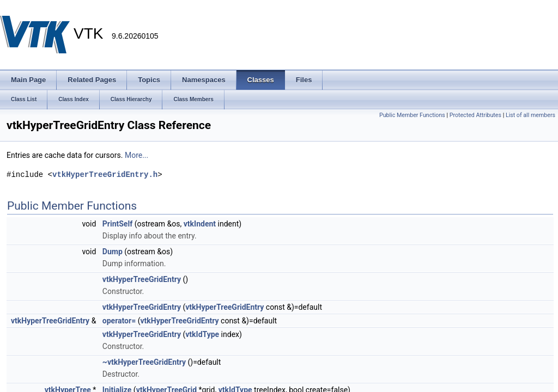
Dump (113, 252)
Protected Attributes (475, 115)
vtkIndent (200, 224)
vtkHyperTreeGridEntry (142, 279)
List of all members (530, 115)
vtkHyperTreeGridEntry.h (105, 174)
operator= (119, 321)
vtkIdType (202, 334)
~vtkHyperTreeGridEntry (144, 362)
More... (137, 155)
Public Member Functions (412, 115)
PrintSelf (117, 224)
